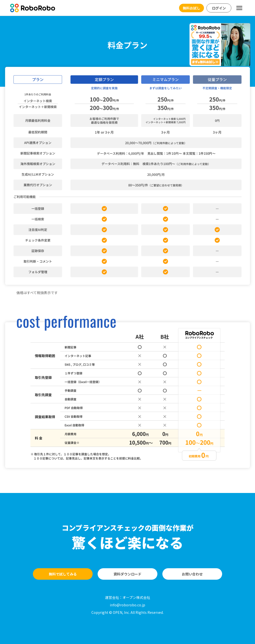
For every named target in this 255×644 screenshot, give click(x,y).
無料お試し (191, 8)
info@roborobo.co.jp (127, 605)
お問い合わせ (192, 574)
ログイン (219, 8)
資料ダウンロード (127, 574)
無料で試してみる (63, 574)
